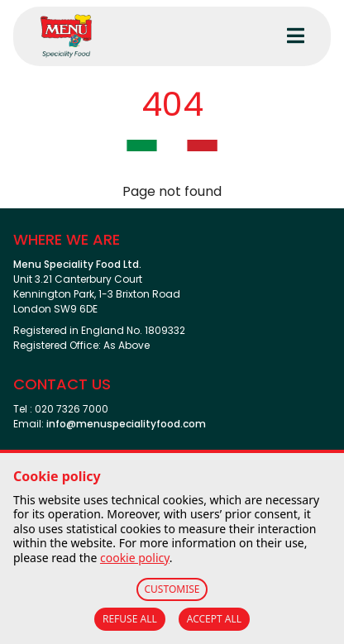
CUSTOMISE (172, 589)
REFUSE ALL (130, 619)
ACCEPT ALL (214, 619)
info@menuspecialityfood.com (126, 424)
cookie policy (135, 558)
